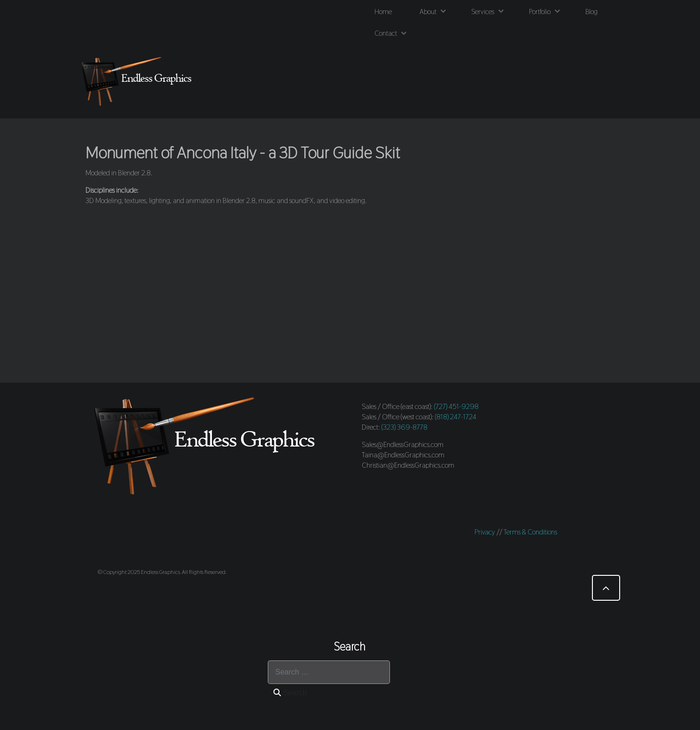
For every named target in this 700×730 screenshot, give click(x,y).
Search (290, 693)
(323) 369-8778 (404, 427)
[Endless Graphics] (139, 81)
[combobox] (329, 672)
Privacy (485, 532)
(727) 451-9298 (456, 406)
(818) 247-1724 (456, 417)
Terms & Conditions (530, 532)
